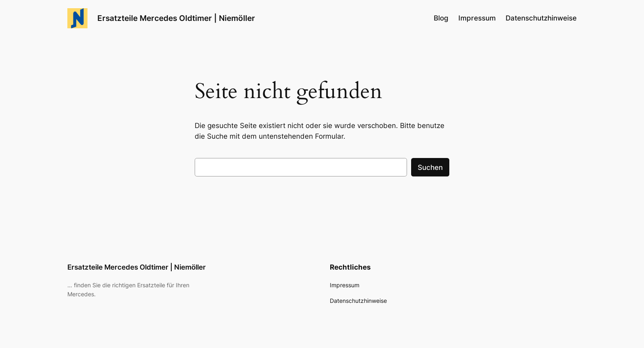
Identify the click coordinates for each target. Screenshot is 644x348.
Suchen (430, 167)
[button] (18, 330)
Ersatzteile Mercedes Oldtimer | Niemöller (176, 18)
